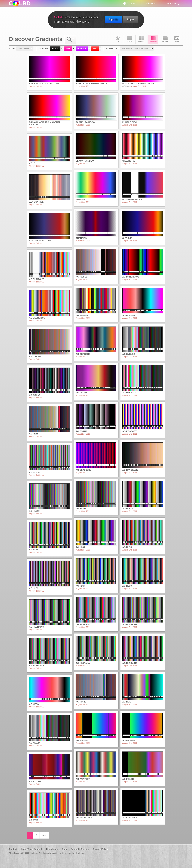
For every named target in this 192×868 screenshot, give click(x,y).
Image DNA (177, 39)
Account (172, 3)
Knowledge (52, 849)
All (118, 39)
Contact (13, 849)
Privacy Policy (100, 849)
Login (130, 19)
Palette (141, 39)
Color (130, 39)
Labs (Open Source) (32, 849)
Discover (151, 3)
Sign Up (113, 19)
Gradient (153, 39)
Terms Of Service (80, 849)
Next (44, 835)
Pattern (165, 39)
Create (131, 3)
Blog (64, 849)
